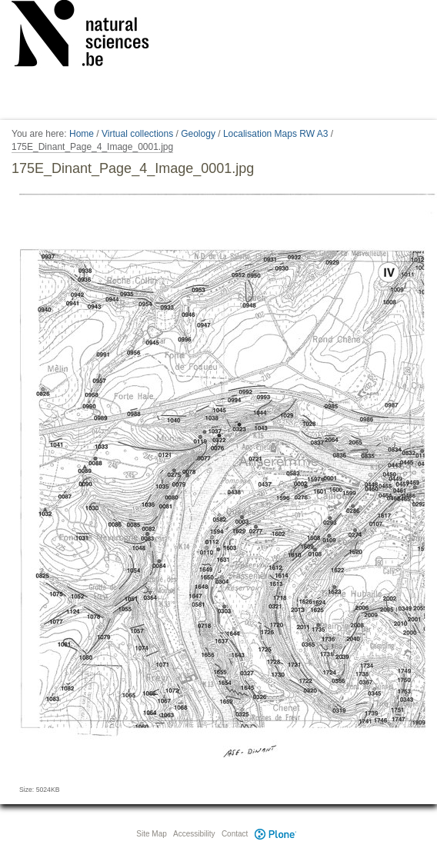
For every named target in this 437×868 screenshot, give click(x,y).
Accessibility (194, 834)
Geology (198, 134)
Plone (275, 834)
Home (82, 134)
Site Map (151, 834)
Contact (235, 834)
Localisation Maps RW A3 (276, 134)
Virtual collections (137, 134)
